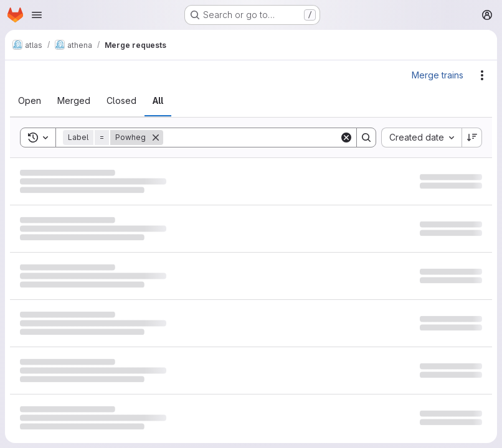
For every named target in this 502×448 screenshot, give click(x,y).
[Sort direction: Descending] (472, 138)
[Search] (251, 138)
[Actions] (482, 75)
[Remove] (156, 138)
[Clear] (346, 138)
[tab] (30, 101)
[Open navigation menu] (37, 15)
